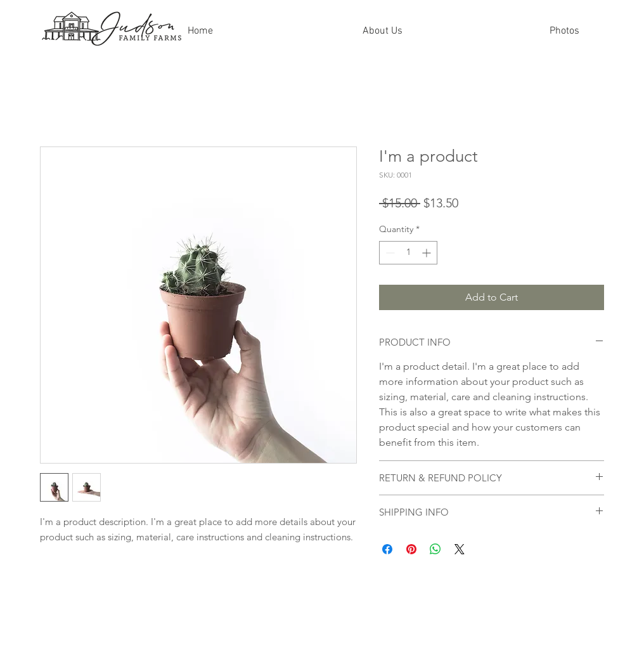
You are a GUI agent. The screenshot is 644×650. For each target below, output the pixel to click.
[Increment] (428, 253)
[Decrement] (389, 253)
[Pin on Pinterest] (411, 549)
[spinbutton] (408, 253)
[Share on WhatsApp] (435, 549)
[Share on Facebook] (387, 549)
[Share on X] (460, 549)
